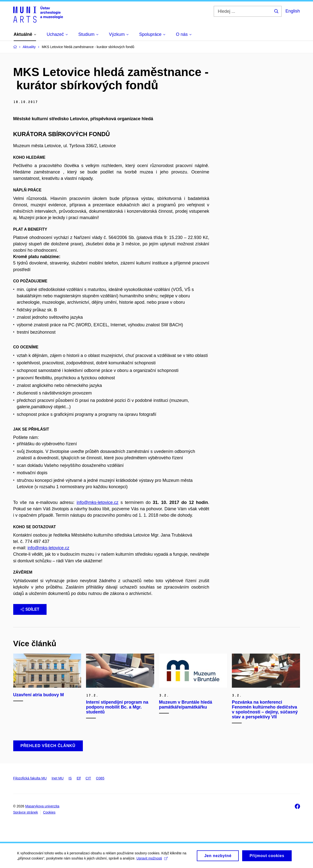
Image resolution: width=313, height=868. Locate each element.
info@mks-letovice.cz (98, 502)
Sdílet (30, 609)
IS (70, 778)
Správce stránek (26, 812)
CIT (88, 778)
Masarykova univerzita (42, 806)
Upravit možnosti (152, 860)
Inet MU (57, 778)
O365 (100, 778)
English (293, 11)
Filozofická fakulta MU (30, 778)
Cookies (49, 812)
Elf (79, 778)
